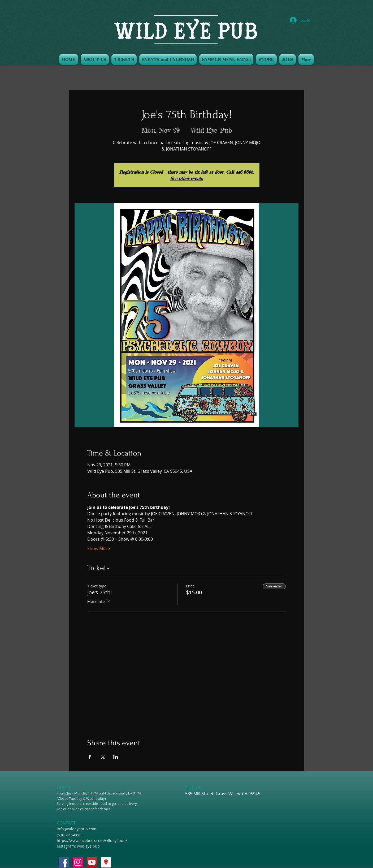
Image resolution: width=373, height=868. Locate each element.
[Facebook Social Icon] (64, 862)
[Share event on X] (103, 757)
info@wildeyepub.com (77, 829)
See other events (187, 178)
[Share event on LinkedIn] (116, 757)
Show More (99, 548)
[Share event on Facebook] (90, 757)
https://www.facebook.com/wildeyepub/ (92, 841)
